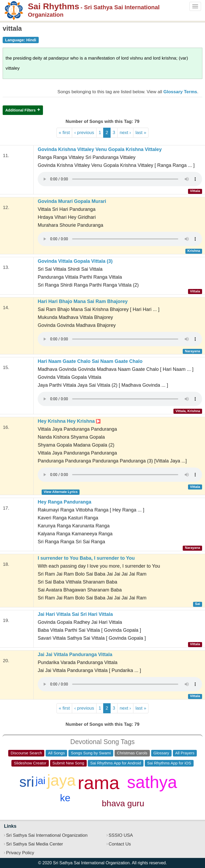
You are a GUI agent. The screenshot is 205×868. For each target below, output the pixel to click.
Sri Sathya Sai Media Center (35, 844)
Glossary (161, 753)
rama (99, 783)
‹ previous (84, 133)
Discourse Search (26, 753)
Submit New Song (68, 763)
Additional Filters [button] (20, 110)
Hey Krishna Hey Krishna (69, 421)
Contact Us (120, 844)
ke (65, 798)
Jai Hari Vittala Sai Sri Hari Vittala (75, 614)
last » (141, 133)
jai (40, 781)
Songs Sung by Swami (91, 753)
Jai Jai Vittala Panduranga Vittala (75, 655)
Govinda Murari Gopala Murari (72, 201)
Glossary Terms (180, 92)
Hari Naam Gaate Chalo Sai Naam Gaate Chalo (90, 361)
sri (27, 782)
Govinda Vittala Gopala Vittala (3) (75, 261)
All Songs (56, 753)
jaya (61, 780)
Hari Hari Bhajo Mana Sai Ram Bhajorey (83, 301)
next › (125, 133)
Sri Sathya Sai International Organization (47, 835)
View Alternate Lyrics (61, 492)
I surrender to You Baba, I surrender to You (86, 558)
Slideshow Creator (30, 763)
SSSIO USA (121, 835)
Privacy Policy (20, 853)
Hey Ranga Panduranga (64, 502)
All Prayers (185, 753)
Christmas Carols (132, 753)
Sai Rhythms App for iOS (169, 763)
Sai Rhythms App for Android (116, 763)
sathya (152, 782)
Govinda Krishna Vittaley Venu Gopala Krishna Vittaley (100, 149)
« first (64, 133)
